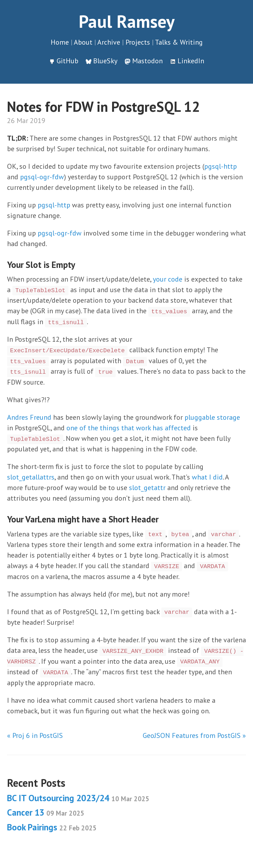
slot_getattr (147, 488)
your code (168, 279)
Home (60, 42)
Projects (138, 42)
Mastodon (147, 61)
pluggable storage (212, 417)
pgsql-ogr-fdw (42, 177)
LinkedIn (191, 61)
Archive (109, 42)
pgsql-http (220, 166)
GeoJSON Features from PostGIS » (194, 735)
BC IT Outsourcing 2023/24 (78, 798)
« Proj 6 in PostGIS (35, 735)
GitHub (67, 61)
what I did (207, 477)
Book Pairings (52, 827)
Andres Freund (29, 417)
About (83, 42)
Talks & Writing (179, 42)
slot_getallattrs (31, 477)
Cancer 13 (46, 812)
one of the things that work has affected (129, 428)
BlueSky (105, 61)
